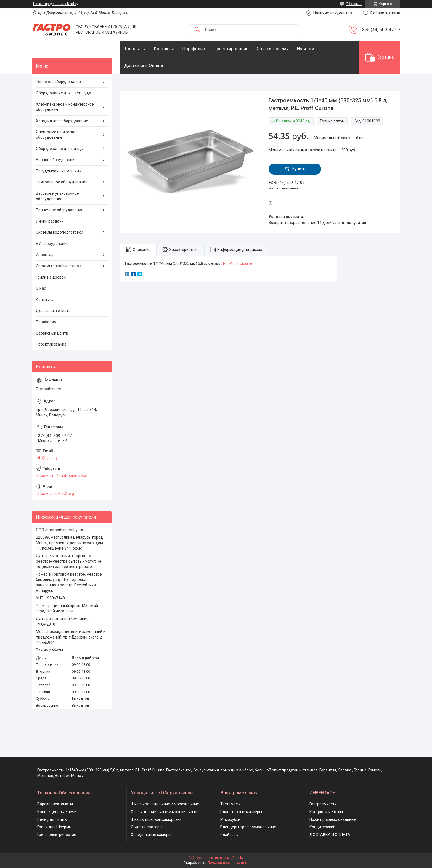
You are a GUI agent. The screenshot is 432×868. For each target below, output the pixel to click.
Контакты (164, 49)
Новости (305, 49)
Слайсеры (229, 835)
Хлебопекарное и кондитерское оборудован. (65, 107)
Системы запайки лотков (59, 266)
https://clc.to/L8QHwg (55, 493)
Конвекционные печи (57, 812)
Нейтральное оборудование (62, 182)
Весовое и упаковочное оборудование (57, 196)
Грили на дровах (51, 277)
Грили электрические (57, 835)
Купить (299, 169)
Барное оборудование (56, 160)
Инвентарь (46, 255)
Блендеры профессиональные (248, 827)
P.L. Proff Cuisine (238, 263)
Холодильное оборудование (62, 121)
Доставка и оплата (53, 311)
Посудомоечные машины (59, 171)
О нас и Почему (273, 49)
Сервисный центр (52, 333)
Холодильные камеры (151, 835)
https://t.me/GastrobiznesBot (62, 476)
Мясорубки (230, 819)
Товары (132, 49)
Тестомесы (230, 804)
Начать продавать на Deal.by (56, 4)
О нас (41, 288)
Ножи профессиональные (333, 819)
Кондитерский (322, 827)
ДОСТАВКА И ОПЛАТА (330, 835)
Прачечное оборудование (60, 210)
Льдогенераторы (147, 827)
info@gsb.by (47, 458)
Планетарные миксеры (241, 812)
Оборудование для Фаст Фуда (63, 93)
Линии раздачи (50, 221)
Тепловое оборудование (58, 82)
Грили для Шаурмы (55, 827)
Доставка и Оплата (144, 66)
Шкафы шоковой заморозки (156, 819)
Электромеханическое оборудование (57, 135)
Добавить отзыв (385, 13)
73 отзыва (354, 4)
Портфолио (194, 49)
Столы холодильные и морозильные (164, 812)
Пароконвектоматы (55, 804)
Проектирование (231, 49)
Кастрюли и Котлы (326, 812)
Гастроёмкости (323, 804)
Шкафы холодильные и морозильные (165, 804)
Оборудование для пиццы (60, 149)
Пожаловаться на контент (228, 863)
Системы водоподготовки (59, 232)
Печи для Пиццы (52, 819)
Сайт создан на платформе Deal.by (216, 858)
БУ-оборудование (52, 244)
